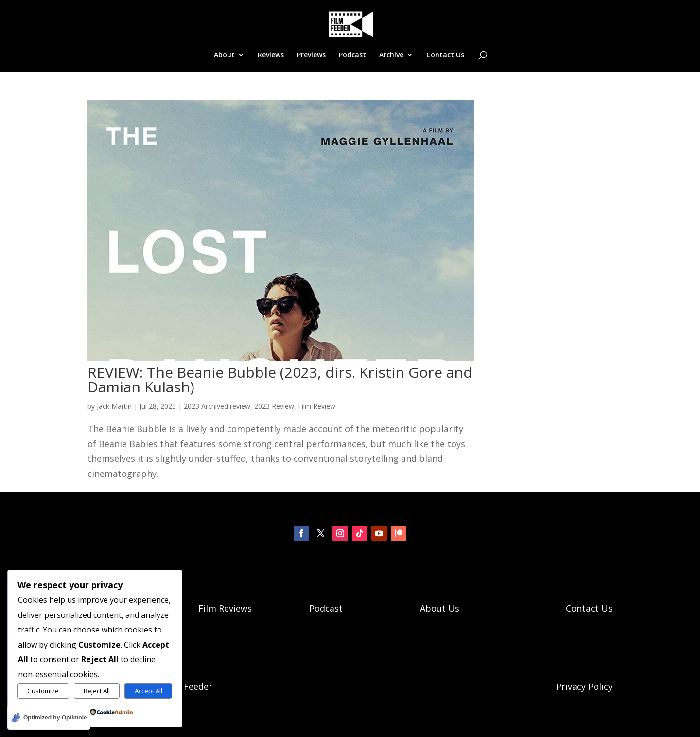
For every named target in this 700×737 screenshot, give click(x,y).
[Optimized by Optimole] (49, 718)
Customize (43, 691)
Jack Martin (114, 406)
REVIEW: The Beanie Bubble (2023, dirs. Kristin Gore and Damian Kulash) (280, 379)
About (224, 55)
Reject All (97, 691)
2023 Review (274, 406)
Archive (391, 55)
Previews (311, 55)
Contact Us (445, 55)
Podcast (352, 55)
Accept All (149, 691)
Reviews (271, 55)
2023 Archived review (217, 406)
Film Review (317, 406)
